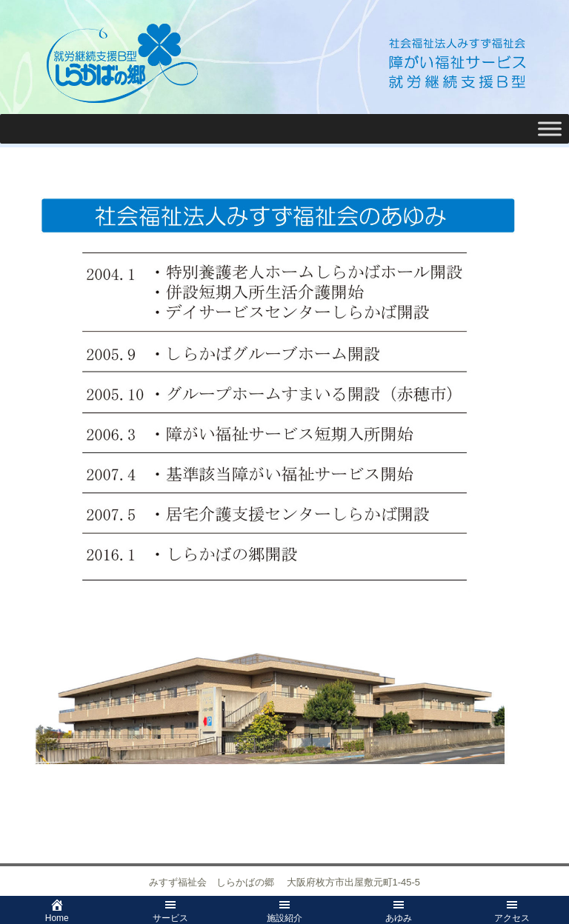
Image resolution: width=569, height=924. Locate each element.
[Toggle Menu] (550, 128)
